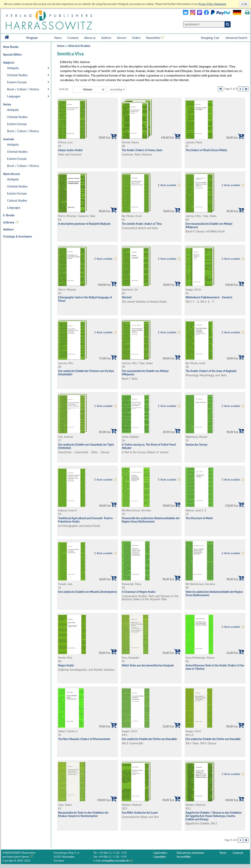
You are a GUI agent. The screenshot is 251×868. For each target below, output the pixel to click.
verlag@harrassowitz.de (115, 861)
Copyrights (160, 857)
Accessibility (184, 857)
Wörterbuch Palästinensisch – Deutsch (209, 297)
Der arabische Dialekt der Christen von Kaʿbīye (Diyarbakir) (86, 373)
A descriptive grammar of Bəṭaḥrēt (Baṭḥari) (84, 224)
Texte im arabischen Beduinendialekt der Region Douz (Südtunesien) (214, 593)
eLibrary (9, 222)
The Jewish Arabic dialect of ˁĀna (142, 224)
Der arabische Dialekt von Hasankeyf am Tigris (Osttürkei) (86, 446)
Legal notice (160, 853)
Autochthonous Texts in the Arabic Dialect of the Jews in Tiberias (215, 667)
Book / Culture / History (23, 89)
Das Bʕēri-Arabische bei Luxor (140, 813)
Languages (14, 96)
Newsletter (153, 38)
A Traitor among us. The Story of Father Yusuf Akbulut (149, 446)
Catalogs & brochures (18, 236)
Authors (106, 38)
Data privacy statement (190, 853)
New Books (11, 47)
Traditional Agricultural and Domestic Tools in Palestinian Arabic (85, 520)
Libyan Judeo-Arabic (70, 150)
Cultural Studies (17, 200)
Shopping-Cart (210, 38)
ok (245, 4)
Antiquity (13, 68)
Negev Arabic (66, 665)
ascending (117, 89)
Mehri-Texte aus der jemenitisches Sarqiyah (148, 665)
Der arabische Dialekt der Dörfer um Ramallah (149, 739)
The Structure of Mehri (199, 518)
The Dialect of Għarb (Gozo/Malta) (206, 150)
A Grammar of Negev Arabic (139, 592)
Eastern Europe (17, 82)
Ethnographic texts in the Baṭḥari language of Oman (85, 299)
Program (32, 38)
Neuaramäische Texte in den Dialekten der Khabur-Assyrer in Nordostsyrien (83, 814)
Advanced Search (236, 38)
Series (61, 46)
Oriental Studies (17, 75)
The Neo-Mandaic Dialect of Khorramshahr (84, 739)
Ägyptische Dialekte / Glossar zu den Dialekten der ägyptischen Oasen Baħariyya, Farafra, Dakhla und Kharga (214, 816)
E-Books (9, 215)
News (58, 38)
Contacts (73, 38)
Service (122, 38)
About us (90, 38)
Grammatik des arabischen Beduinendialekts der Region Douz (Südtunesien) (151, 520)
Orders (136, 38)
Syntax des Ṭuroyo (196, 445)
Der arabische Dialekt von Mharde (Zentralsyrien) (87, 592)
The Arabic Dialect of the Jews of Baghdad (211, 371)
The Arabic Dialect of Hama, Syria (142, 150)
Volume (88, 89)
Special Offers (12, 54)
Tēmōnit (127, 297)
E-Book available (167, 185)
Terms (223, 853)
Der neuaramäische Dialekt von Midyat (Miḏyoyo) (209, 225)
